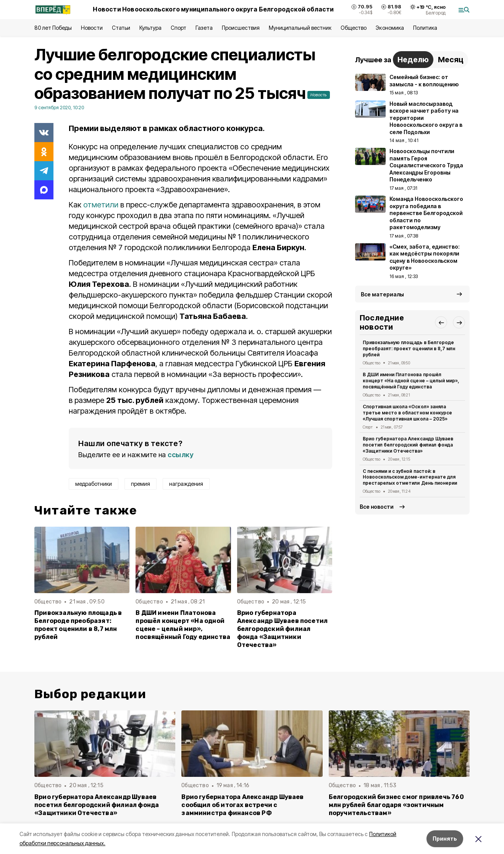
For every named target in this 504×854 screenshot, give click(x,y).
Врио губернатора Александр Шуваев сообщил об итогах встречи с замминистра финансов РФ (242, 805)
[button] (441, 322)
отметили (101, 205)
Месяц (451, 60)
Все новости (377, 507)
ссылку (181, 455)
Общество (354, 28)
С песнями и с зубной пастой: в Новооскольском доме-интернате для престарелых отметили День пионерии (410, 477)
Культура (150, 28)
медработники (94, 484)
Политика (425, 28)
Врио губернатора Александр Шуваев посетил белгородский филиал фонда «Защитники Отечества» (283, 629)
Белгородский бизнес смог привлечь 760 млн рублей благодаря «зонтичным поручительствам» (396, 805)
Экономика (390, 28)
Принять (445, 839)
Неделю (413, 60)
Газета (204, 28)
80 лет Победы (53, 28)
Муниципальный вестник (300, 28)
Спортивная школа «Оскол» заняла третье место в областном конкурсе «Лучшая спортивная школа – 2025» (407, 413)
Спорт (178, 28)
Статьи (121, 28)
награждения (186, 484)
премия (141, 484)
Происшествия (241, 28)
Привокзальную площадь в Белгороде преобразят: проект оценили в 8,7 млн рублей (78, 625)
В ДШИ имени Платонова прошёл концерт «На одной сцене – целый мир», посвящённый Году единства (183, 625)
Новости (92, 28)
